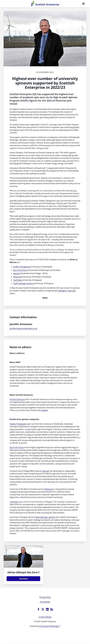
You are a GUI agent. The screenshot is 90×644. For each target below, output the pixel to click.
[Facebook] (38, 609)
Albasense (17, 277)
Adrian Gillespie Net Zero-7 (23, 572)
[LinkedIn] (47, 609)
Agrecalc (17, 273)
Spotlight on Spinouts (67, 291)
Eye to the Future (20, 270)
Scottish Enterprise (17, 399)
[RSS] (52, 609)
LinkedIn (44, 410)
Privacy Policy (45, 597)
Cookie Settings (45, 617)
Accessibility (45, 602)
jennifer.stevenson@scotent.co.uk (23, 328)
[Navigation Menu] (84, 4)
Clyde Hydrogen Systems (23, 283)
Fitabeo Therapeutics (22, 267)
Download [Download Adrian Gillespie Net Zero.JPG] (23, 579)
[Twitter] (43, 609)
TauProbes (18, 280)
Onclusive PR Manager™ (50, 626)
